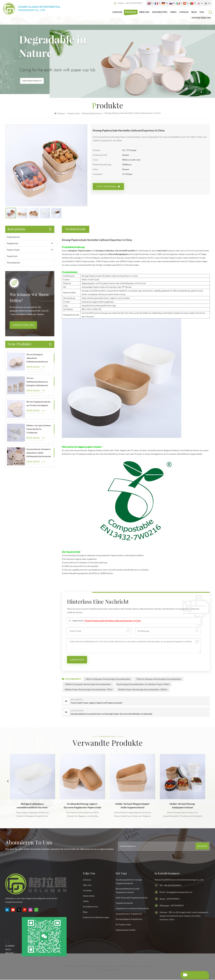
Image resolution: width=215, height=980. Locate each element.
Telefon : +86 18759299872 (128, 3)
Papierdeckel (13, 237)
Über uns (144, 12)
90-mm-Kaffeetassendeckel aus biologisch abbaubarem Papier (37, 382)
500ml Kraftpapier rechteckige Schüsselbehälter (108, 679)
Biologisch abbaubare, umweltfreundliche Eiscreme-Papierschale (33, 806)
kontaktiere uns (201, 18)
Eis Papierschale (123, 925)
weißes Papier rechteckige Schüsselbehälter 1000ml (143, 690)
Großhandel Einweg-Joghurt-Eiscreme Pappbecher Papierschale (82, 806)
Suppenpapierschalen (126, 930)
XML (149, 966)
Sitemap (142, 966)
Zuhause (117, 12)
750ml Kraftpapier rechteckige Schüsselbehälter (159, 679)
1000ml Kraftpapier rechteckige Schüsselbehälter (88, 685)
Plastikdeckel (14, 263)
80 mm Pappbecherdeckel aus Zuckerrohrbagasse (38, 404)
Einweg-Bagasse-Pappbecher (129, 919)
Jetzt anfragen (106, 187)
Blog (194, 12)
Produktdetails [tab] (76, 230)
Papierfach (12, 256)
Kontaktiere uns (23, 325)
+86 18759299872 (172, 886)
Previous (8, 781)
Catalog (184, 12)
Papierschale (74, 114)
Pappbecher (13, 244)
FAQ (202, 12)
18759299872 (173, 899)
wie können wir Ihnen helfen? (29, 298)
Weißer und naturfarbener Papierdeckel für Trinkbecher (39, 429)
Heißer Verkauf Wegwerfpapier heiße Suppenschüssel (133, 806)
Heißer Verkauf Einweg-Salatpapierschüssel (183, 806)
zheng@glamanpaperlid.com (179, 892)
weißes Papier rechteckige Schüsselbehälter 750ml (89, 690)
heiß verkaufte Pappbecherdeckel (132, 898)
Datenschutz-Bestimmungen (96, 918)
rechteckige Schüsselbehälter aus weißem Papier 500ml (143, 685)
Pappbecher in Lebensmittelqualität (132, 909)
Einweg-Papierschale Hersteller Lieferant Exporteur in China (113, 621)
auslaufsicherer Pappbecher (129, 914)
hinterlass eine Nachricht (191, 975)
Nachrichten (160, 12)
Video (173, 12)
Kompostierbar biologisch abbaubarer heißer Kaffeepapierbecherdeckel (39, 453)
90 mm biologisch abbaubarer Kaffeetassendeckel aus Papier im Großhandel (37, 359)
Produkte (131, 12)
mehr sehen (33, 367)
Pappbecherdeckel (124, 903)
